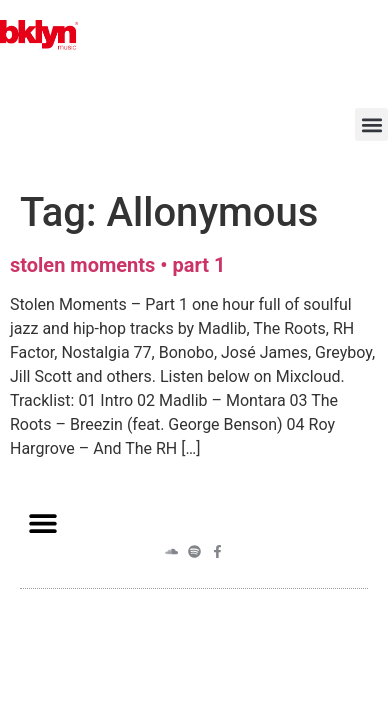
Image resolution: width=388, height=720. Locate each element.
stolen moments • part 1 (117, 265)
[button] (371, 124)
